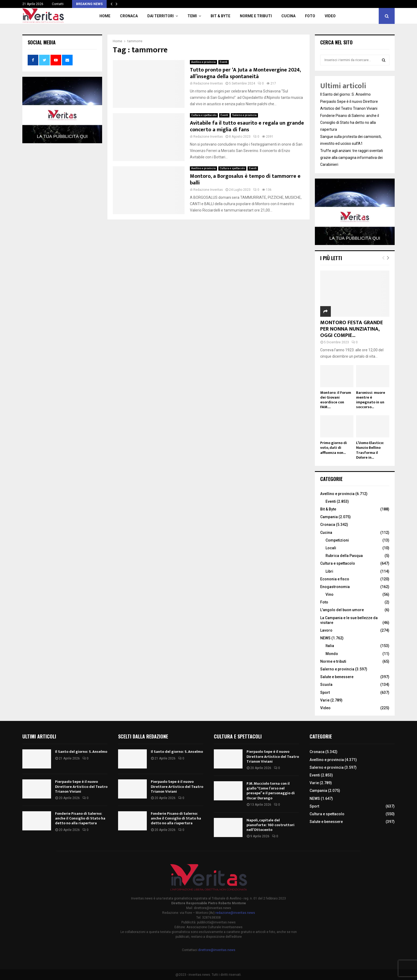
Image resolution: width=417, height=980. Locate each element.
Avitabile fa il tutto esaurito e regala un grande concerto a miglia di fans (247, 126)
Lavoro (326, 630)
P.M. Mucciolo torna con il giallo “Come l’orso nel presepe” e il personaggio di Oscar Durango (271, 791)
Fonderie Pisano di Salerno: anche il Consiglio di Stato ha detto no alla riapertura (350, 122)
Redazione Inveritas (208, 83)
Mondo (332, 654)
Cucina (288, 16)
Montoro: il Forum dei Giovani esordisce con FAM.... (336, 400)
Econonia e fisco (335, 579)
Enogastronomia (335, 587)
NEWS (325, 638)
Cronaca (129, 16)
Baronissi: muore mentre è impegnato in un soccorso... (371, 400)
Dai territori (160, 16)
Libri (329, 571)
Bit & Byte (220, 16)
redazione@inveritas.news (235, 913)
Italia (330, 646)
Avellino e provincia (203, 62)
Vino (330, 594)
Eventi (224, 62)
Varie (325, 700)
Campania (329, 517)
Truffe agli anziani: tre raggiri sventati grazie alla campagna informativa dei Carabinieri (352, 158)
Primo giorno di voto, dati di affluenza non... (333, 448)
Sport (325, 692)
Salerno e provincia (244, 115)
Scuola (326, 685)
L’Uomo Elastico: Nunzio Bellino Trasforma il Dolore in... (370, 450)
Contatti (58, 4)
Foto (310, 16)
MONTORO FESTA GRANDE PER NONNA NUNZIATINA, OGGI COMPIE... (352, 329)
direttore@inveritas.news (217, 950)
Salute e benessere (337, 677)
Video (330, 16)
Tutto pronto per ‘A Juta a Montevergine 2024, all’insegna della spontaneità (245, 73)
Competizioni (337, 540)
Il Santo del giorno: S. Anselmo (345, 94)
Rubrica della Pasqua (344, 556)
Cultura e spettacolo (204, 115)
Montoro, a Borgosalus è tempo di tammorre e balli (245, 179)
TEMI (192, 16)
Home (105, 16)
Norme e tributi (256, 16)
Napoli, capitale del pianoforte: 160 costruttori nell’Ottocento (270, 825)
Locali (331, 548)
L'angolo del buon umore (342, 610)
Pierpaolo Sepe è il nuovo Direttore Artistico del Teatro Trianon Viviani (81, 786)
